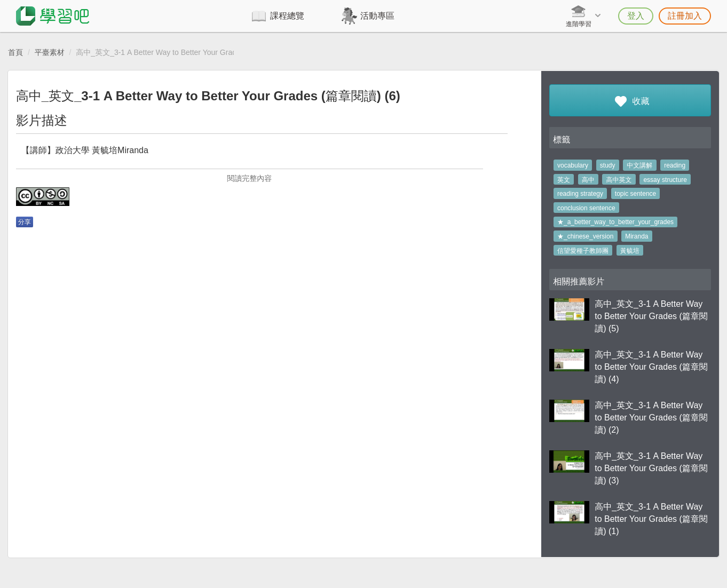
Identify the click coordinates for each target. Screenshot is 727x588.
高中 (588, 180)
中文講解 (639, 165)
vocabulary (573, 165)
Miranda (637, 236)
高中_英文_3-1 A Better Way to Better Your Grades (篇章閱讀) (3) (651, 468)
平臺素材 (50, 52)
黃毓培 (630, 251)
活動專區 (377, 16)
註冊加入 (685, 16)
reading (675, 165)
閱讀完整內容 (249, 178)
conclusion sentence (586, 208)
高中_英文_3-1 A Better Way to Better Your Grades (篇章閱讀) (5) (651, 316)
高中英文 (619, 180)
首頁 (15, 52)
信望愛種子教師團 (583, 251)
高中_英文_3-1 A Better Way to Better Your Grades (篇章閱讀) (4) (651, 367)
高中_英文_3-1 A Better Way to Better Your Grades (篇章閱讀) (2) (651, 418)
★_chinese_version (585, 236)
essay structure (665, 180)
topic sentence (635, 194)
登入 (636, 16)
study (608, 165)
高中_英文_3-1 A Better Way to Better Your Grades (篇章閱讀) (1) (651, 519)
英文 (564, 180)
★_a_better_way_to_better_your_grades (615, 222)
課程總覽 (287, 16)
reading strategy (580, 194)
